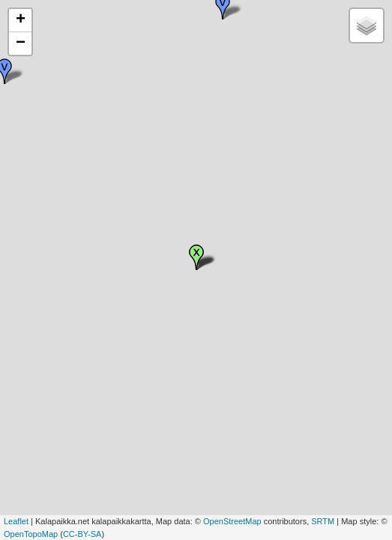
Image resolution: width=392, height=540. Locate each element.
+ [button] (21, 20)
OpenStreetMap (232, 521)
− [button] (21, 43)
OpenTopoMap (31, 534)
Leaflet (16, 521)
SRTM (323, 521)
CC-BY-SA (82, 534)
